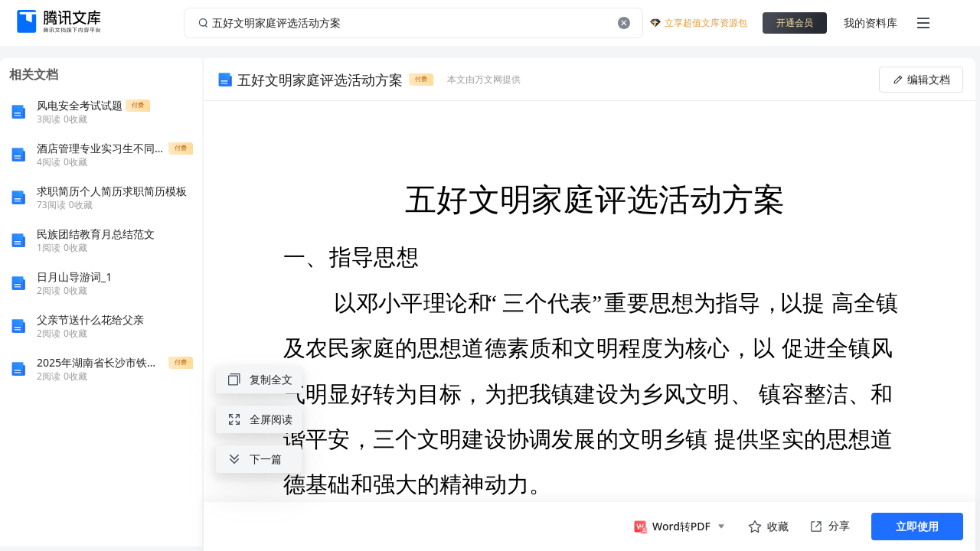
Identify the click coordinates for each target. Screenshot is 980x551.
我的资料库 (871, 23)
